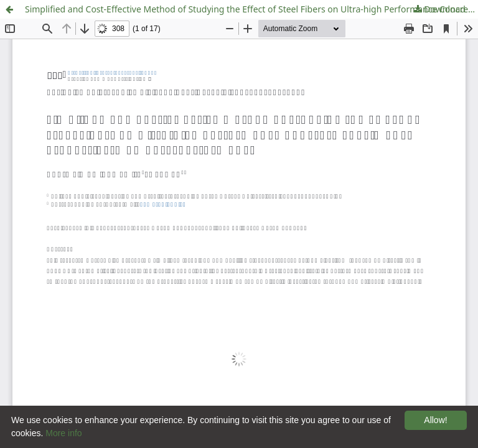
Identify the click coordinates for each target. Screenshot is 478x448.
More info (63, 433)
